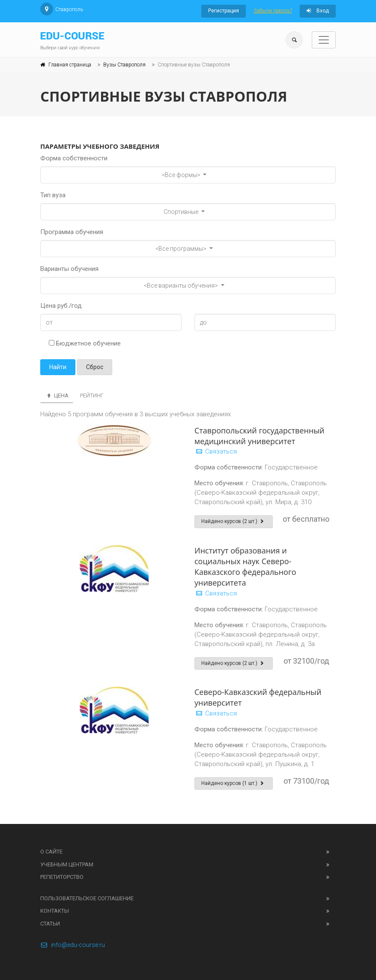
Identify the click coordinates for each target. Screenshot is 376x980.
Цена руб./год (61, 306)
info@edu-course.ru (73, 945)
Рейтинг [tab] (92, 395)
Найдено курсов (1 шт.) (234, 783)
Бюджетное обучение (85, 343)
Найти (58, 367)
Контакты (55, 911)
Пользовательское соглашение (87, 898)
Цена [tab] (57, 395)
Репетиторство (62, 877)
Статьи (50, 924)
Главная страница (70, 65)
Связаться (216, 451)
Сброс (95, 367)
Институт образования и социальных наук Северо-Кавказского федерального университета (245, 567)
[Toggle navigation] (324, 40)
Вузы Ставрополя (124, 65)
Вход (318, 11)
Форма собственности (74, 158)
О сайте (51, 852)
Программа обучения (72, 232)
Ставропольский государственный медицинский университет (260, 436)
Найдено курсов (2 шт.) (234, 521)
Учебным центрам (67, 864)
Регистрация (224, 11)
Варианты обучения (69, 269)
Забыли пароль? (273, 11)
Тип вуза (53, 195)
